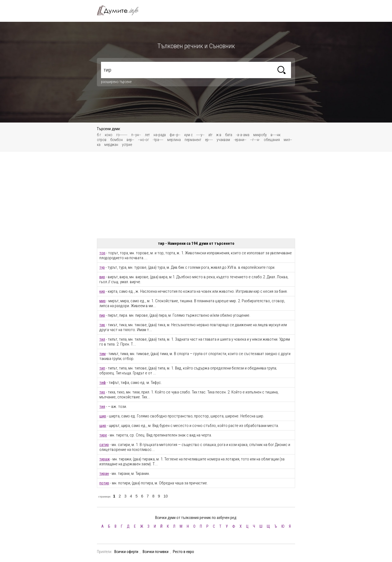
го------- (122, 135)
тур (102, 267)
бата (229, 135)
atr (210, 135)
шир (103, 416)
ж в (219, 135)
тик (102, 325)
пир (102, 315)
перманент (193, 140)
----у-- (200, 135)
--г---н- (255, 140)
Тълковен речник (121, 10)
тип (102, 368)
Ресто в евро (183, 552)
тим (102, 354)
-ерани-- (240, 140)
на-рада (160, 135)
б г (99, 135)
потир (104, 483)
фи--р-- (175, 135)
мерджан (111, 145)
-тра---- (158, 140)
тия (102, 407)
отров (102, 140)
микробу (260, 135)
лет (147, 135)
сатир (104, 445)
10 (166, 496)
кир (102, 291)
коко (109, 135)
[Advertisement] (196, 195)
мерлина (174, 140)
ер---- (209, 140)
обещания (272, 140)
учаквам (223, 140)
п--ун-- (136, 135)
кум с (188, 135)
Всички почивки (156, 552)
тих (102, 392)
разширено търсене (116, 82)
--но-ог (143, 140)
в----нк (275, 135)
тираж (105, 459)
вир (102, 277)
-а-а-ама (243, 135)
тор (102, 253)
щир (103, 426)
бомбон (117, 140)
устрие (127, 145)
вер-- (130, 140)
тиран (104, 474)
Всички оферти (126, 552)
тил (102, 339)
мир (102, 301)
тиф (103, 383)
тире (103, 435)
